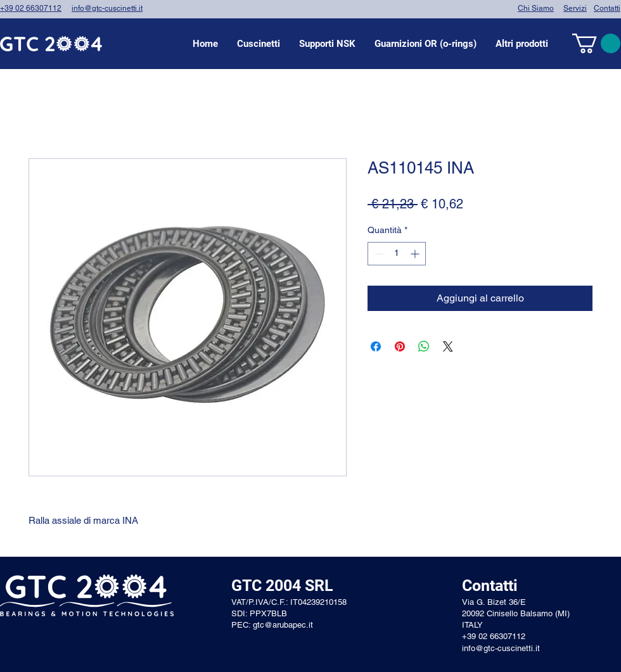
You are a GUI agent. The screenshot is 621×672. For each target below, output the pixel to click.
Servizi (575, 8)
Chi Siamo (536, 8)
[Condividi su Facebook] (376, 346)
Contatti (607, 8)
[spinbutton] (397, 254)
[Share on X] (448, 346)
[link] (596, 43)
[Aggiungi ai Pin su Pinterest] (400, 346)
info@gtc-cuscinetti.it (107, 8)
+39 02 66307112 (31, 8)
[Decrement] (377, 254)
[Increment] (416, 254)
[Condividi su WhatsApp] (424, 346)
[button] (259, 44)
